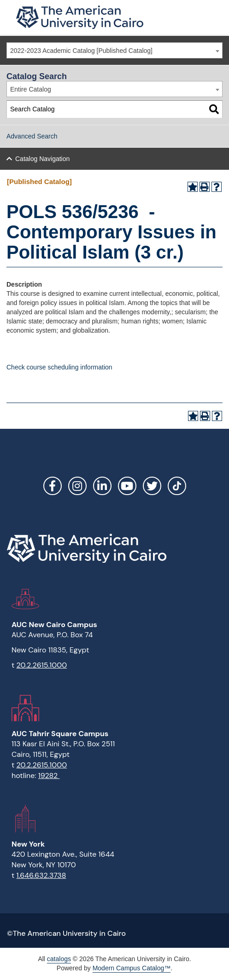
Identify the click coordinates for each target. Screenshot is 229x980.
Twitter (152, 486)
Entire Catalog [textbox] (31, 89)
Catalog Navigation (42, 159)
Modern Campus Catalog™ (132, 968)
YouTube (127, 486)
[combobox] (114, 50)
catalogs (59, 959)
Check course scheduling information (59, 367)
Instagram (77, 486)
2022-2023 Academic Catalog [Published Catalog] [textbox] (81, 51)
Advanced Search (32, 136)
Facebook (53, 486)
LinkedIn (102, 486)
